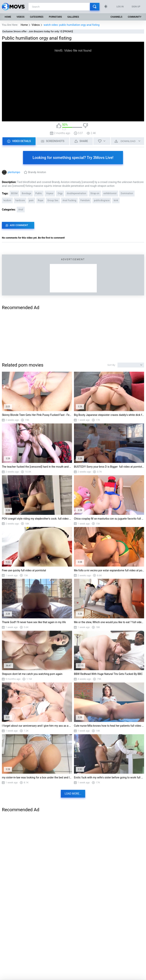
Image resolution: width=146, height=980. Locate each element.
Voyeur (50, 193)
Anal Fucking (69, 200)
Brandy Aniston (37, 172)
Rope (41, 200)
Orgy (60, 193)
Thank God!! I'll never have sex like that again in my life (34, 622)
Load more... (73, 794)
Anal (21, 210)
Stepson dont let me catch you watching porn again (32, 674)
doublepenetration (76, 193)
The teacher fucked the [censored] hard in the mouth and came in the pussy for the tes (37, 467)
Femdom (85, 200)
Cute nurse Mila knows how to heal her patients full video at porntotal (109, 726)
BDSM (14, 193)
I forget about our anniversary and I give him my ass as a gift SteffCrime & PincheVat (37, 726)
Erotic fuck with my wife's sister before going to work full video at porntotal (109, 777)
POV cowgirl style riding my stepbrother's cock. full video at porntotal (37, 519)
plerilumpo (14, 172)
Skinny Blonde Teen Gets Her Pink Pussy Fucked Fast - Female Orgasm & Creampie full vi (37, 415)
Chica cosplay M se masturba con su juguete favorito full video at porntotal (109, 519)
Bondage (26, 193)
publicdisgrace (102, 200)
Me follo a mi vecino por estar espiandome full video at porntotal (109, 570)
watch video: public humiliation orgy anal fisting (71, 25)
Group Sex (53, 200)
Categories (37, 17)
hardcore (20, 200)
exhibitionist (110, 193)
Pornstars (55, 17)
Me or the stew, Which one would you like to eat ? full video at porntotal (109, 622)
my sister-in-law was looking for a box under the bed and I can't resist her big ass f (37, 777)
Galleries (73, 17)
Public (39, 193)
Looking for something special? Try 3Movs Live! (73, 158)
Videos (20, 17)
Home (8, 17)
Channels (116, 17)
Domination (127, 193)
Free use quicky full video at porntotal (24, 570)
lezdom (7, 200)
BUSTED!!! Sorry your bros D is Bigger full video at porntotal (109, 467)
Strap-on (95, 193)
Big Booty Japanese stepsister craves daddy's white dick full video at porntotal (109, 415)
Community (134, 17)
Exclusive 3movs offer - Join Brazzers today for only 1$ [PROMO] (38, 31)
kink (116, 200)
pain (31, 200)
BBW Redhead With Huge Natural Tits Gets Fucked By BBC (108, 674)
